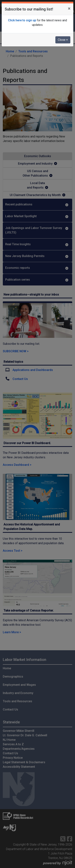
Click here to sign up (22, 20)
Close (63, 40)
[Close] (69, 9)
